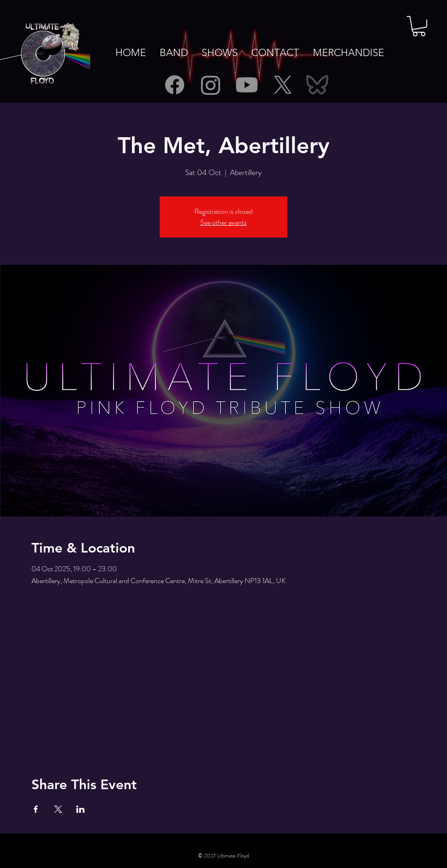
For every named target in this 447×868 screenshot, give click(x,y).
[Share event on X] (58, 809)
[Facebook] (175, 85)
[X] (283, 85)
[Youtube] (247, 85)
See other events (223, 222)
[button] (419, 26)
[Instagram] (211, 85)
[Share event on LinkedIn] (81, 809)
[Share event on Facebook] (36, 809)
